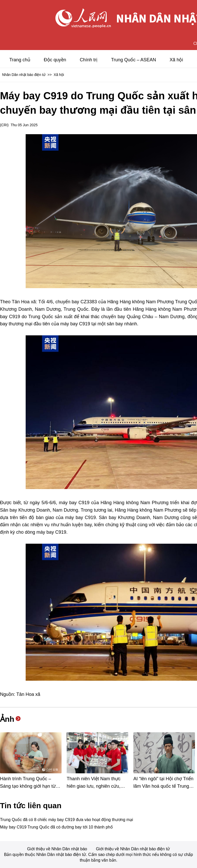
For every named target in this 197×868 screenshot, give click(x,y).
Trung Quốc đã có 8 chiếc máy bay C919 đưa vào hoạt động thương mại (67, 820)
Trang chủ (20, 60)
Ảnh (7, 719)
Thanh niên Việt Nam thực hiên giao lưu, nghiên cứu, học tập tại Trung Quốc (94, 786)
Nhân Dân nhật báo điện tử (24, 75)
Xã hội (176, 60)
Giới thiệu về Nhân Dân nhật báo (58, 849)
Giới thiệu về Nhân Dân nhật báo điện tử (133, 849)
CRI (4, 125)
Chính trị (89, 60)
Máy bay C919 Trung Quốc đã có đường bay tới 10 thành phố (56, 827)
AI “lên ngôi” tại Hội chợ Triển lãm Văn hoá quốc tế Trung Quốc (163, 786)
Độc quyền (55, 60)
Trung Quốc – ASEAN (134, 60)
